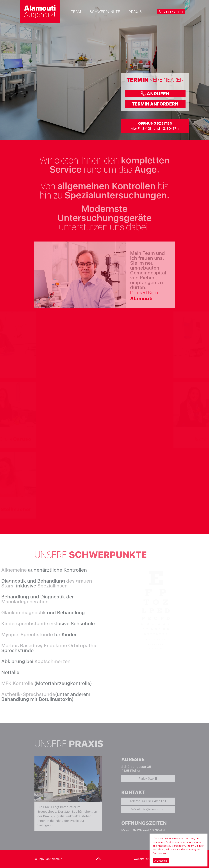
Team (76, 12)
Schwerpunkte (105, 12)
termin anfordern (155, 104)
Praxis (135, 12)
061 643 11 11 (171, 12)
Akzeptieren (161, 861)
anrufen (155, 94)
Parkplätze (148, 778)
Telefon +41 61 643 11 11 (148, 801)
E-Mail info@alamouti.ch (148, 809)
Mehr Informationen (179, 853)
